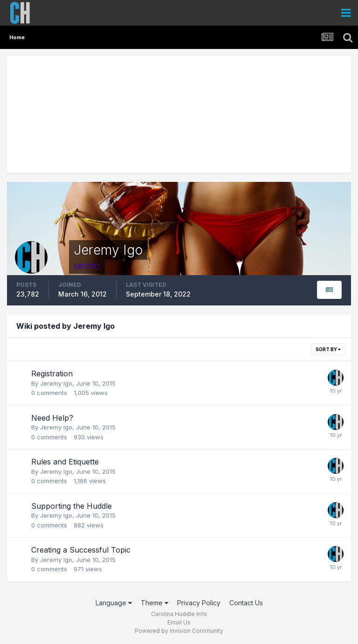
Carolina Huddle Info (179, 614)
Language (114, 603)
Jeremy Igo (56, 383)
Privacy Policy (199, 603)
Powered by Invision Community (179, 631)
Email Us (179, 622)
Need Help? (52, 418)
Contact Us (246, 603)
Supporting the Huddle (72, 506)
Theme (155, 603)
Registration (52, 374)
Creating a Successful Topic (81, 550)
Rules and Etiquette (65, 462)
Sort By (328, 349)
